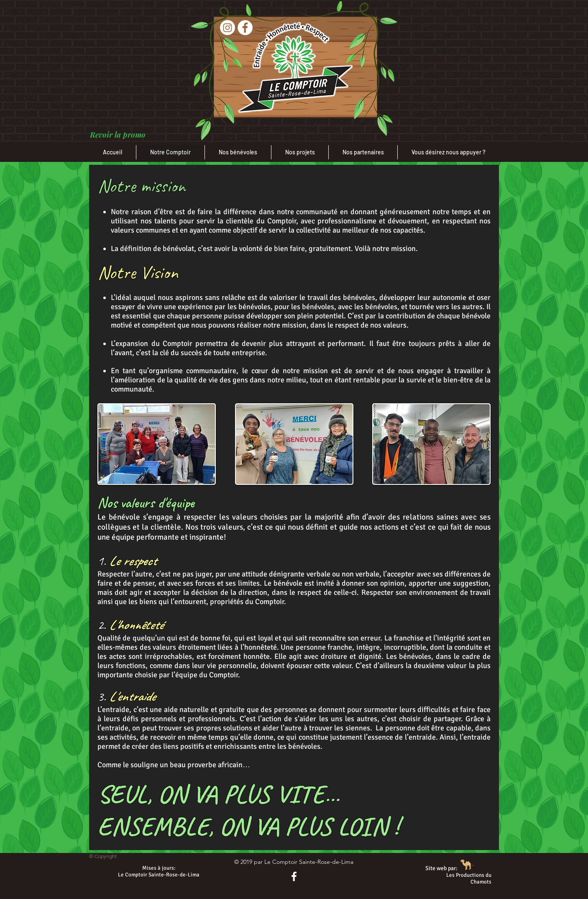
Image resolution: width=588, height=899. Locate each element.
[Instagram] (228, 28)
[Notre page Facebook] (294, 876)
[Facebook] (245, 28)
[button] (118, 135)
